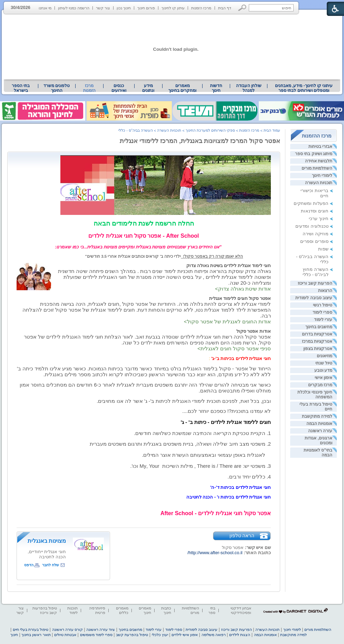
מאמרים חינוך (145, 610)
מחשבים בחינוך (319, 327)
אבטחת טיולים (65, 635)
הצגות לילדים (240, 635)
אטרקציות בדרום (317, 334)
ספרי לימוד (322, 312)
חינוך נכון (124, 8)
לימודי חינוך (322, 176)
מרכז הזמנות (201, 8)
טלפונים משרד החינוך (57, 88)
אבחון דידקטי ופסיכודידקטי (241, 610)
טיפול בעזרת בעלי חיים (31, 629)
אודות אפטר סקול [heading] (254, 331)
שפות (323, 249)
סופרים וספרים (314, 241)
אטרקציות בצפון (318, 349)
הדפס (29, 565)
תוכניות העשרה (319, 183)
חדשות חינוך (216, 88)
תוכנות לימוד (72, 610)
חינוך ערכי (319, 219)
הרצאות (325, 291)
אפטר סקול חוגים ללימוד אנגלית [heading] (240, 298)
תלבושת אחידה (319, 161)
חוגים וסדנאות (315, 211)
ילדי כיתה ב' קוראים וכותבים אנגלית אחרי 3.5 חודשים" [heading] (133, 256)
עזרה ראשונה (320, 431)
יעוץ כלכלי (160, 635)
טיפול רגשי (323, 305)
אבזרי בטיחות (320, 146)
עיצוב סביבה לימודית (314, 298)
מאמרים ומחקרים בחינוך (182, 88)
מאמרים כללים (122, 610)
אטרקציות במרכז (317, 341)
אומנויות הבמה (319, 424)
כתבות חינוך (166, 610)
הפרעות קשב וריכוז (315, 283)
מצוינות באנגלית (47, 541)
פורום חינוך (146, 8)
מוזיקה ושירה (316, 234)
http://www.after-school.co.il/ (215, 553)
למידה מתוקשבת (317, 416)
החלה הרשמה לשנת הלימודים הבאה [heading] (144, 223)
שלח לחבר (51, 565)
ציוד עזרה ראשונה (101, 629)
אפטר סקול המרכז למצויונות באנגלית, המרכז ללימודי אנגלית (200, 141)
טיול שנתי (324, 363)
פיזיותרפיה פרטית (97, 610)
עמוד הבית (272, 130)
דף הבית (225, 8)
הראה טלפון (242, 536)
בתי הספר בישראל (21, 88)
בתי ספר (212, 610)
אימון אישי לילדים (185, 635)
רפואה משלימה (214, 635)
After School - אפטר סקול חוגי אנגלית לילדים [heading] (144, 236)
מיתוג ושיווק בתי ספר (314, 154)
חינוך (14, 635)
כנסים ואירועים (119, 88)
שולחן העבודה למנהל (249, 88)
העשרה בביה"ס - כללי (136, 130)
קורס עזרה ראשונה (67, 629)
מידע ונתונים (148, 88)
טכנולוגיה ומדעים (312, 226)
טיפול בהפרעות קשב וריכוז (45, 610)
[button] (242, 8)
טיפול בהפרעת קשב (132, 635)
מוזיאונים (325, 356)
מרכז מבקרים (320, 385)
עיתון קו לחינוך (173, 8)
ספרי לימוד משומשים (96, 635)
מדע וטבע (323, 370)
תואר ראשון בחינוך (36, 635)
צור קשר (103, 8)
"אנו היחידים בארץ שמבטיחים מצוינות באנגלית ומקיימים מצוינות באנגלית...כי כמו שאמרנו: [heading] (144, 247)
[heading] (144, 247)
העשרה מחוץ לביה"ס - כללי (316, 272)
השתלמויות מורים (317, 168)
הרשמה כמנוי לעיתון (74, 8)
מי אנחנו (45, 8)
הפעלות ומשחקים (311, 203)
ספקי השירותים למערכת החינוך (210, 130)
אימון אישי (323, 378)
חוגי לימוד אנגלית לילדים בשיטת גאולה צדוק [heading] (229, 266)
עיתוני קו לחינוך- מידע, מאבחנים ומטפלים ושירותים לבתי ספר (304, 88)
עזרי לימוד (323, 320)
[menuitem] (304, 88)
